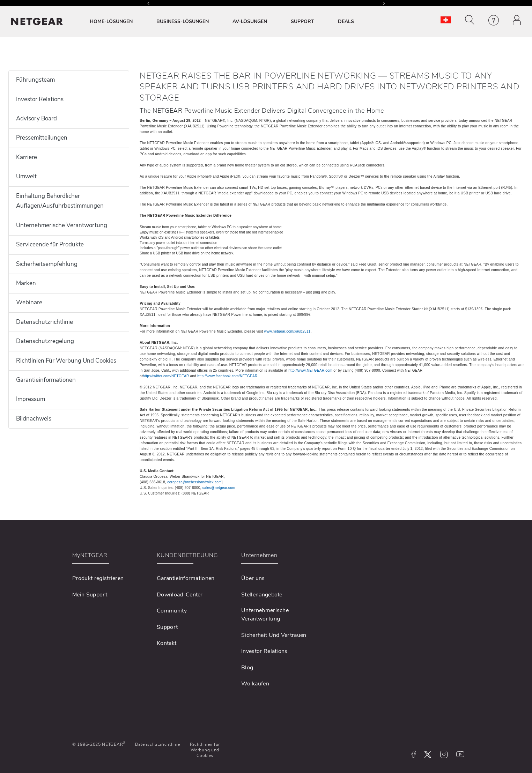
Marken (26, 283)
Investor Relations (40, 99)
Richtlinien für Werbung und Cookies (205, 750)
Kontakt (167, 643)
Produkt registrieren (98, 578)
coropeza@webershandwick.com (194, 482)
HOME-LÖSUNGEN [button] (111, 21)
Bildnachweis (34, 419)
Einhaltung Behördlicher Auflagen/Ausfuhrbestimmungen (60, 201)
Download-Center (180, 595)
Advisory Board (36, 118)
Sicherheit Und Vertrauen (274, 635)
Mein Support (90, 595)
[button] (470, 20)
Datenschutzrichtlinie (45, 322)
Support (167, 627)
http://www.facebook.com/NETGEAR (227, 376)
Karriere (27, 157)
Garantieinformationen (46, 380)
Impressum (31, 399)
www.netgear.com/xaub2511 (287, 331)
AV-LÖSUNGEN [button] (250, 21)
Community (172, 611)
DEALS (346, 21)
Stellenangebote (262, 595)
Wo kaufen (255, 684)
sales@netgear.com (219, 488)
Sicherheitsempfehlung (47, 264)
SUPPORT (302, 21)
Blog (247, 668)
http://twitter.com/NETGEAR (166, 376)
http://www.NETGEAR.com (310, 370)
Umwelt (26, 176)
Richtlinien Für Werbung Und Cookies (66, 361)
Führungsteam (35, 80)
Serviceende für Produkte (50, 244)
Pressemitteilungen (42, 138)
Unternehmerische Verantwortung (62, 225)
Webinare (29, 302)
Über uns (253, 578)
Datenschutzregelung (45, 341)
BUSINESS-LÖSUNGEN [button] (183, 21)
